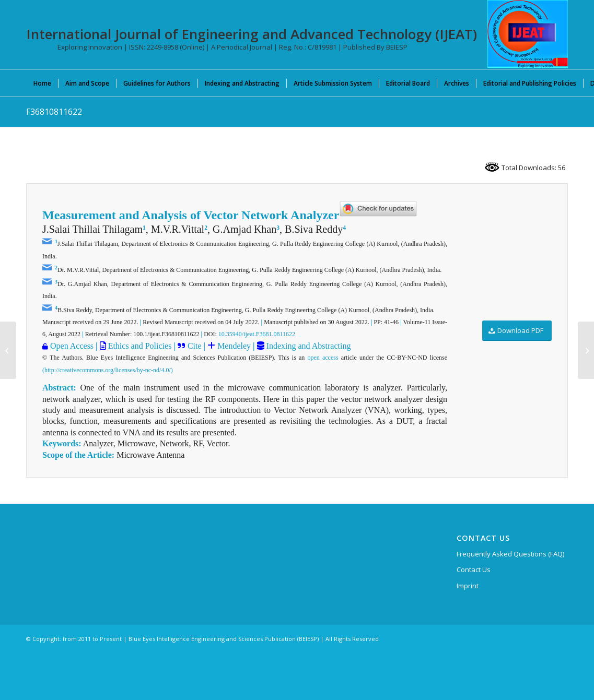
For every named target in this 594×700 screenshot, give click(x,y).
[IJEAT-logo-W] (528, 34)
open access (323, 358)
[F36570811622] (586, 350)
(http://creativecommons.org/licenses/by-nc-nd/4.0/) (108, 370)
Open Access (72, 346)
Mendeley (233, 346)
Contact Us (474, 570)
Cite (195, 346)
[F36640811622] (8, 350)
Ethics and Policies (139, 346)
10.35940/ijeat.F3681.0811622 (257, 334)
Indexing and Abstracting (308, 346)
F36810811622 (54, 112)
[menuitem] (42, 83)
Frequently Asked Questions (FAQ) (510, 554)
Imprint (468, 586)
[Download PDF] (517, 331)
